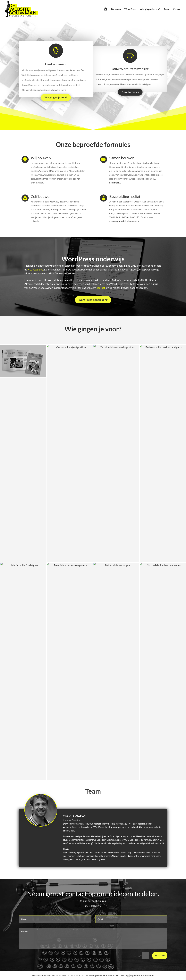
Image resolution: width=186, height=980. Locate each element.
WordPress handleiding (93, 300)
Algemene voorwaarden (142, 975)
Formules (116, 9)
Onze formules (129, 91)
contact (101, 288)
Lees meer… (115, 183)
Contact (177, 9)
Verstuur (160, 955)
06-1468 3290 (132, 217)
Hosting (125, 975)
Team (167, 9)
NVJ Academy (35, 269)
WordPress (130, 9)
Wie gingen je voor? (150, 9)
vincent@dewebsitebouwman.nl (124, 221)
